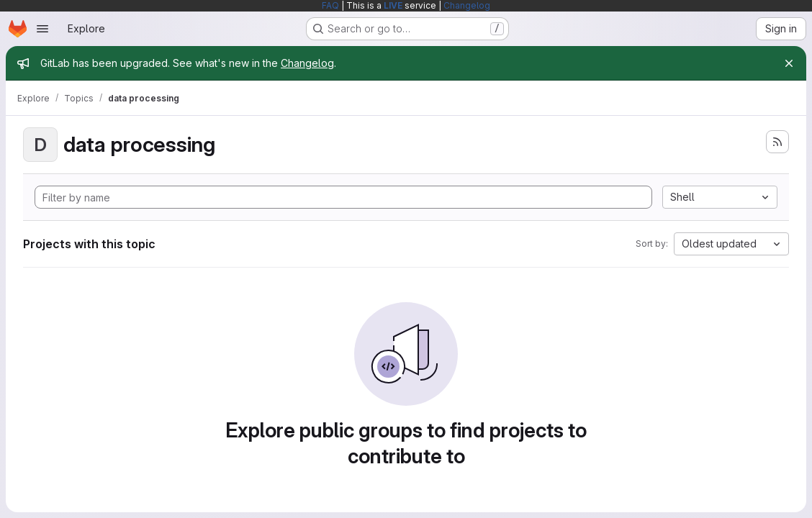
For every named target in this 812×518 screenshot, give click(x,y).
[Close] (789, 63)
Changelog (467, 5)
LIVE (393, 5)
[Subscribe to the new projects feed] (777, 142)
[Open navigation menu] (42, 29)
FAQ (330, 5)
